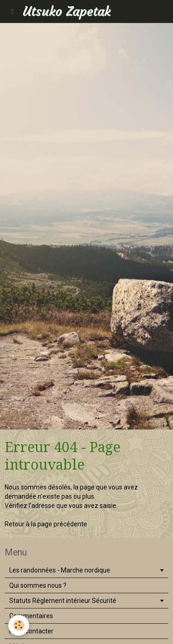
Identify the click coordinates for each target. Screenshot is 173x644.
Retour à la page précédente (46, 524)
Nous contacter (31, 631)
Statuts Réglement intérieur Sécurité (63, 601)
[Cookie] (19, 625)
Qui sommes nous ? (38, 585)
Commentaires (31, 616)
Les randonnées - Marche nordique (60, 570)
